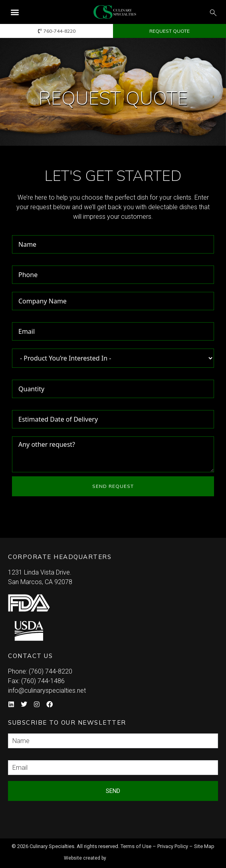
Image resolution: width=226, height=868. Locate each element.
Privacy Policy (173, 846)
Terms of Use (136, 846)
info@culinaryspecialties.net (47, 691)
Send (113, 791)
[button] (15, 12)
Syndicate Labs (136, 855)
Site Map (204, 846)
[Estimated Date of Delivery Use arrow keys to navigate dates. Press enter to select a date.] (113, 419)
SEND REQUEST (113, 486)
